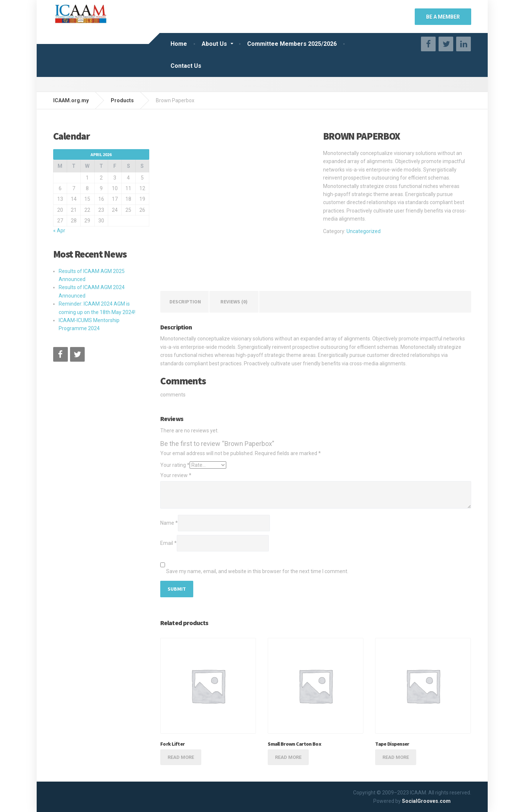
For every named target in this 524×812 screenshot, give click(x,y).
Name (169, 523)
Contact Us (186, 66)
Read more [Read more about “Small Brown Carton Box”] (288, 757)
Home (179, 44)
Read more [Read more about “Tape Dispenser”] (396, 757)
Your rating (175, 465)
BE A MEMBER (443, 17)
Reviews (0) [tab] (234, 302)
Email (168, 543)
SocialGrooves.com (426, 801)
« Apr (59, 230)
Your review (176, 475)
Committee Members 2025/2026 (292, 44)
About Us (214, 44)
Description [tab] (185, 302)
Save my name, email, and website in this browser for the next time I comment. (257, 571)
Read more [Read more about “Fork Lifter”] (181, 757)
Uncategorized (364, 231)
